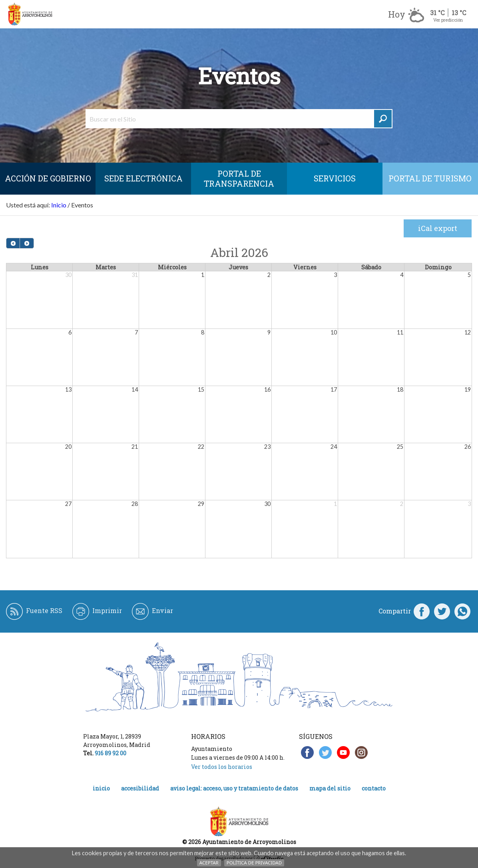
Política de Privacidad (254, 863)
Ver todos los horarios (222, 767)
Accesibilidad (140, 788)
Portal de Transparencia (239, 178)
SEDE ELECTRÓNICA (143, 178)
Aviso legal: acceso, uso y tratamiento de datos (234, 788)
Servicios (335, 178)
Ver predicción (448, 20)
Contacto (374, 788)
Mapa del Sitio (330, 788)
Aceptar (209, 863)
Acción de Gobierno (48, 178)
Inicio (59, 205)
